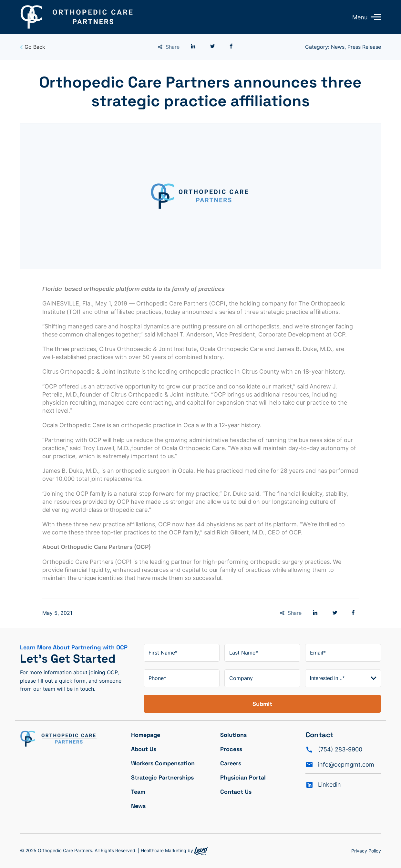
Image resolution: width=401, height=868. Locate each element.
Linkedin (329, 785)
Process (231, 749)
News (138, 806)
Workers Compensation (163, 763)
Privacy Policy (366, 851)
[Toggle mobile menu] (374, 17)
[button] (193, 46)
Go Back (33, 47)
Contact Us (236, 792)
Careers (231, 763)
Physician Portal (243, 777)
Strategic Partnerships (162, 777)
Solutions (233, 735)
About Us (144, 749)
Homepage (146, 735)
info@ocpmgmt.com (346, 765)
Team (138, 792)
